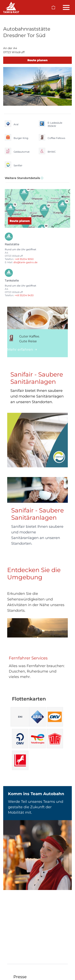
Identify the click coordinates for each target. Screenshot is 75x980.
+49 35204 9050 (24, 259)
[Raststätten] (11, 7)
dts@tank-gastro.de (25, 262)
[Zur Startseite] (53, 7)
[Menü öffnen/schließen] (66, 7)
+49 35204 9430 (24, 295)
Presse (20, 977)
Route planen (37, 60)
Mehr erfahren (22, 350)
